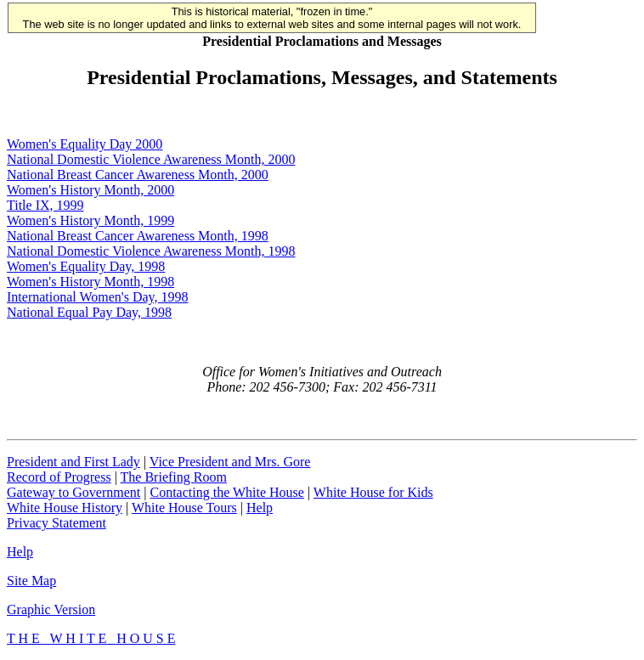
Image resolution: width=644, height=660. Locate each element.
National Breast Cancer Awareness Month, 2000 (138, 175)
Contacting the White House (226, 492)
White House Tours (184, 508)
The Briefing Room (174, 477)
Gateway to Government (73, 492)
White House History (65, 508)
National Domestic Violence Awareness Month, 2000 (151, 159)
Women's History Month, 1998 (90, 282)
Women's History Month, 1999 (90, 220)
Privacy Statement (56, 523)
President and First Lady (73, 462)
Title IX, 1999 (45, 205)
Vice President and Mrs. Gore (230, 462)
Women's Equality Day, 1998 (86, 266)
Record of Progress (59, 477)
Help (260, 508)
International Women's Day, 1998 (98, 297)
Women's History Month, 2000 (90, 190)
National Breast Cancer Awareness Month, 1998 (138, 236)
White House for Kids (373, 492)
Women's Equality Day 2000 (85, 144)
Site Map (31, 581)
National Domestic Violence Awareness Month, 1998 (151, 251)
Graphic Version (51, 609)
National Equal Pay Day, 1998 (89, 312)
